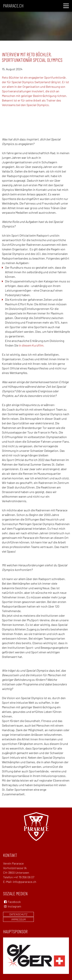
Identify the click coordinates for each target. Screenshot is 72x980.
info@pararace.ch (25, 882)
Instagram (12, 906)
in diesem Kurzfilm (31, 345)
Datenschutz (18, 914)
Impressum (19, 919)
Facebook (14, 902)
